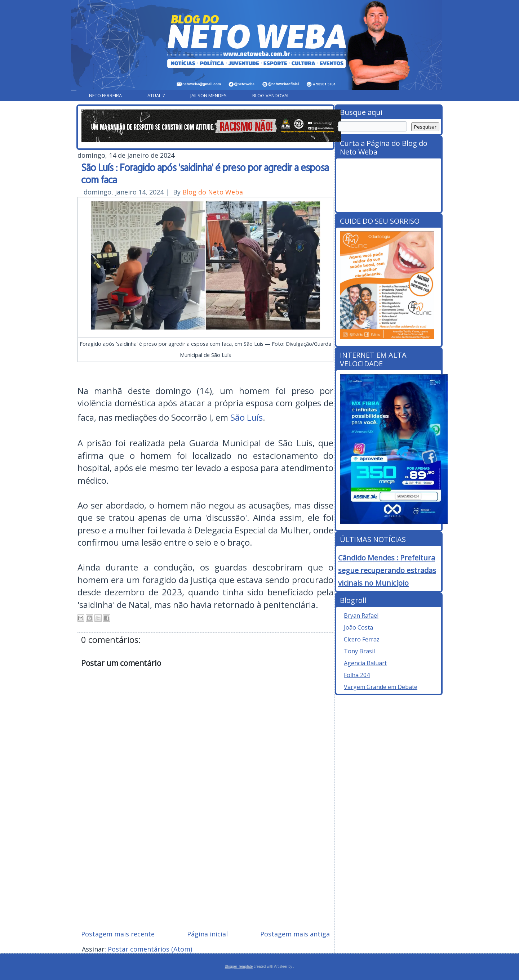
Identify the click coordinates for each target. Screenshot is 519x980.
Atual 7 (156, 95)
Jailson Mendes (209, 95)
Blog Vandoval (271, 95)
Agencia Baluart (365, 663)
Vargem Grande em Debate (381, 687)
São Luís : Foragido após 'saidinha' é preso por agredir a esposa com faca (205, 173)
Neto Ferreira (105, 95)
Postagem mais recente (118, 934)
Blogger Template (239, 966)
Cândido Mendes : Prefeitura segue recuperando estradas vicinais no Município (387, 570)
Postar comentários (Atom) (150, 949)
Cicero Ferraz (362, 639)
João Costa (358, 627)
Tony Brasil (359, 651)
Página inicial (207, 934)
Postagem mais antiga (295, 934)
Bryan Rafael (361, 616)
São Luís (247, 417)
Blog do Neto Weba (213, 192)
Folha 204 (357, 675)
